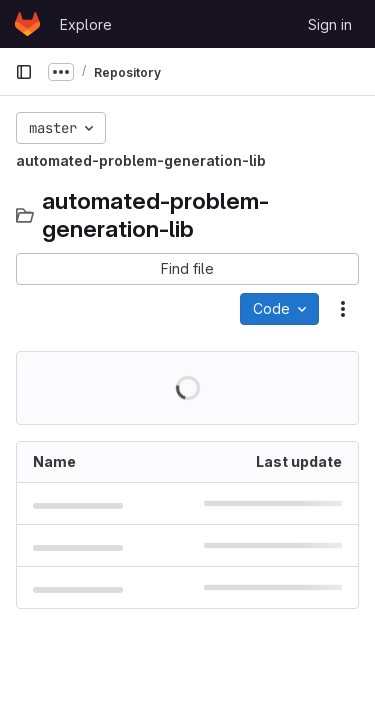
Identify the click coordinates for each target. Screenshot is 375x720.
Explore (86, 24)
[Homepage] (27, 24)
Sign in (330, 24)
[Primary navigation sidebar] (24, 72)
